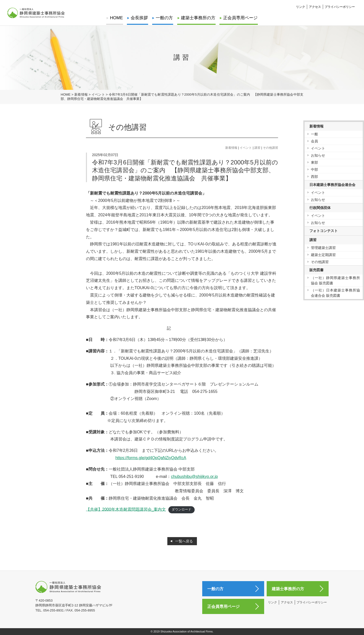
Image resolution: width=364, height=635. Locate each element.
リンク (301, 7)
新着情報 (231, 148)
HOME (117, 18)
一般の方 (165, 18)
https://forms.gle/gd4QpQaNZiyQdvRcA (151, 458)
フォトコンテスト (324, 231)
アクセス (315, 7)
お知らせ (318, 155)
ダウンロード (181, 509)
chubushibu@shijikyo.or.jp (194, 477)
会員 (314, 141)
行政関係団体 (320, 208)
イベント (246, 148)
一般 (314, 134)
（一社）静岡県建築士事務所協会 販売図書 (336, 280)
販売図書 (316, 270)
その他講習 (270, 148)
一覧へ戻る (184, 541)
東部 (314, 162)
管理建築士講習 (323, 248)
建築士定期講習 (323, 255)
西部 (314, 177)
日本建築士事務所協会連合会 (332, 185)
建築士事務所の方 (198, 18)
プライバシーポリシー (340, 7)
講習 (257, 148)
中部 (314, 170)
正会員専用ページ (239, 18)
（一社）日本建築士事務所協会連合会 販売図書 (336, 293)
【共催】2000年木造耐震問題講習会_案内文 (126, 509)
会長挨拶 (140, 18)
